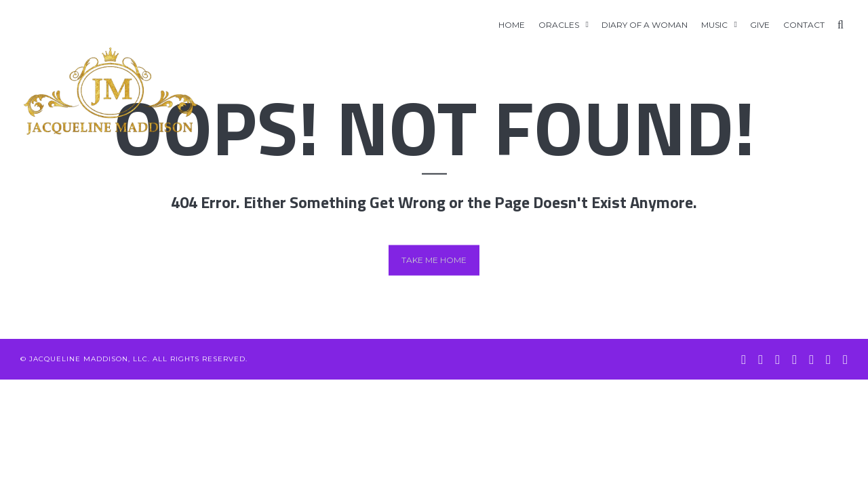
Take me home (434, 260)
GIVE (760, 25)
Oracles (559, 25)
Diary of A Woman (645, 25)
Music (714, 25)
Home (512, 25)
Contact (804, 25)
